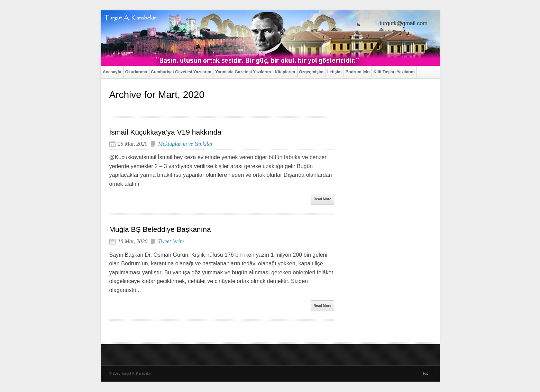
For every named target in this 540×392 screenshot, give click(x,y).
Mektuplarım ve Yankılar (186, 144)
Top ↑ (427, 373)
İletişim (334, 72)
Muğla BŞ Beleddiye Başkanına (160, 229)
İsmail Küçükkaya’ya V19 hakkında (166, 132)
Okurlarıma (136, 72)
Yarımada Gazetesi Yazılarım (243, 72)
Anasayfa (112, 72)
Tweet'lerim (171, 241)
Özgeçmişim (311, 72)
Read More (322, 199)
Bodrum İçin (358, 72)
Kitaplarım (285, 72)
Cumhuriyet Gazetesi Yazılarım (181, 72)
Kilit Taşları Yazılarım (394, 72)
